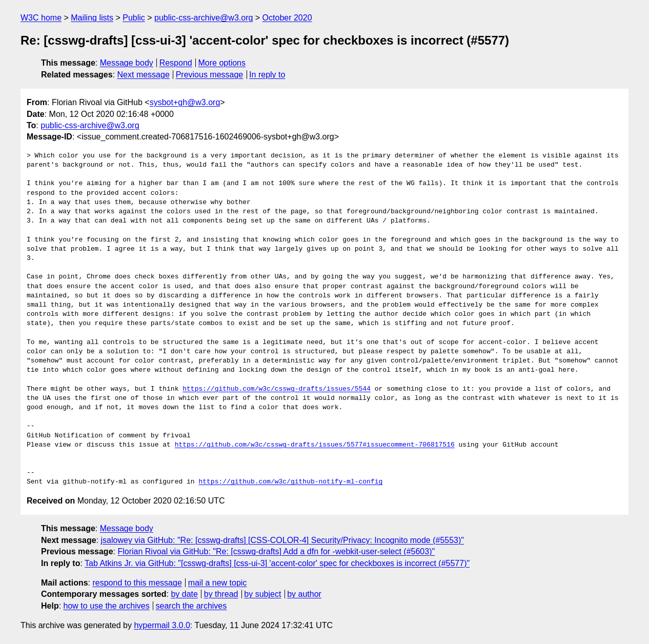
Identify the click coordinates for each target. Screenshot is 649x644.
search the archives (191, 606)
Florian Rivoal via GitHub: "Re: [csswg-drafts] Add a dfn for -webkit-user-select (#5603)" (276, 551)
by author (304, 594)
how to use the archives (107, 606)
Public (134, 18)
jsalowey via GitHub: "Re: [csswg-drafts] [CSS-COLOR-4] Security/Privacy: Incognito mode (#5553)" (283, 540)
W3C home (41, 18)
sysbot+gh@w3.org (185, 102)
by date (184, 594)
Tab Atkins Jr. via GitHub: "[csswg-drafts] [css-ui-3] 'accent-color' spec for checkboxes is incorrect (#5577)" (277, 563)
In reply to (267, 75)
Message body (127, 63)
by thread (221, 594)
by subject (262, 594)
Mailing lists (92, 18)
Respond (176, 63)
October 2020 (287, 18)
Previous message (210, 75)
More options (222, 63)
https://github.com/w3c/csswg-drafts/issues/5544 (277, 389)
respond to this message (137, 583)
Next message (144, 75)
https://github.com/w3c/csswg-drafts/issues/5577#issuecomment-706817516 (315, 445)
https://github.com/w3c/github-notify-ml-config (290, 482)
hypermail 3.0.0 (162, 625)
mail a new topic (218, 583)
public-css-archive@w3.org (204, 18)
